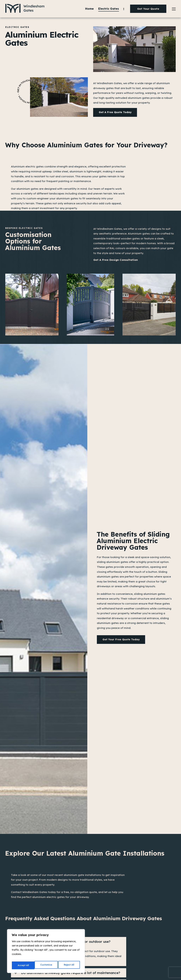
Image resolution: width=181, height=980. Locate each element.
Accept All (69, 965)
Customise (23, 965)
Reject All (46, 965)
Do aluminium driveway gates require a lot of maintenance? (71, 973)
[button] (69, 973)
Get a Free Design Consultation (116, 260)
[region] (46, 952)
